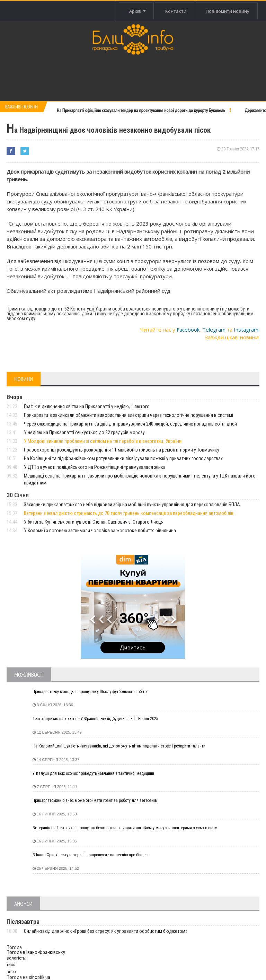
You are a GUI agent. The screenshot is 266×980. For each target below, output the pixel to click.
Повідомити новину (227, 11)
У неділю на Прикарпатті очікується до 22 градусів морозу (84, 432)
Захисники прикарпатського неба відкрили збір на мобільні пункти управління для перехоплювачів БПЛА (132, 505)
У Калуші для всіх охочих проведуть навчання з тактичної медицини (93, 773)
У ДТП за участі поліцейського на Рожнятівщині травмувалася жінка (95, 467)
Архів (135, 11)
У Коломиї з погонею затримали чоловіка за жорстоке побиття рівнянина (100, 531)
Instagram (246, 330)
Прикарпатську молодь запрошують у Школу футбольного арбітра (91, 692)
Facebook (188, 330)
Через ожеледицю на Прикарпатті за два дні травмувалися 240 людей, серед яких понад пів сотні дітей (130, 424)
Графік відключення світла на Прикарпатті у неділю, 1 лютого (87, 406)
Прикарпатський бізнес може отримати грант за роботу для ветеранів (95, 800)
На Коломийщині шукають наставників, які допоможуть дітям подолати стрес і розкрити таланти (119, 746)
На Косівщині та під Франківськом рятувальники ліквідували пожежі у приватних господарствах (123, 458)
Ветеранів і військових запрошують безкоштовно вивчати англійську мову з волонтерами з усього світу (125, 828)
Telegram (214, 330)
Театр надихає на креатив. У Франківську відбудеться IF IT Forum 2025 (95, 719)
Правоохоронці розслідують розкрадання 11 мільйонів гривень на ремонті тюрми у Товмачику (122, 450)
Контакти (174, 11)
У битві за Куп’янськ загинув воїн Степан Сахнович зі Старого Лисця (94, 522)
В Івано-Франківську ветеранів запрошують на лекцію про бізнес (90, 855)
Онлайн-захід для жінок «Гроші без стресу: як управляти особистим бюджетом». (106, 931)
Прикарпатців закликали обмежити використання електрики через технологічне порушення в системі (128, 415)
